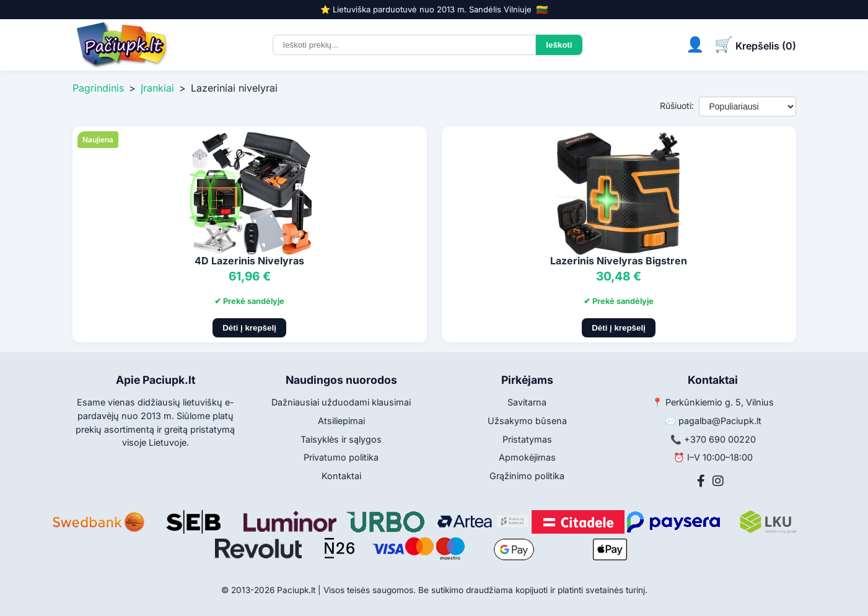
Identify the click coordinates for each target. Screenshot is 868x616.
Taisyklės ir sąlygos (341, 439)
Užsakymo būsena (527, 421)
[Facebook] (701, 481)
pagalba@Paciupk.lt (720, 421)
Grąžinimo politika (527, 476)
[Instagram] (718, 481)
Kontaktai (341, 476)
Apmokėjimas (527, 457)
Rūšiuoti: (677, 106)
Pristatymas (527, 439)
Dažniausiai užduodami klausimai (341, 402)
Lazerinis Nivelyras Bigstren (619, 261)
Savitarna (527, 402)
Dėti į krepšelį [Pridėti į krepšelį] (249, 328)
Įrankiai (157, 88)
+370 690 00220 (720, 439)
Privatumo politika (341, 457)
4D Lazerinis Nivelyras (249, 261)
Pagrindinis (98, 88)
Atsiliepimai (341, 421)
